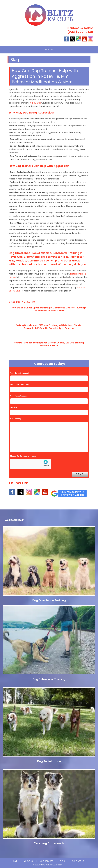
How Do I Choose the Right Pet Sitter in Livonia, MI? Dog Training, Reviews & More (49, 345)
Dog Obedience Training (49, 601)
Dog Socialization (49, 762)
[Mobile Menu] (49, 50)
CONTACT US (78, 861)
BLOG (62, 861)
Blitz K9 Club (35, 103)
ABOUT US (29, 861)
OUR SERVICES (47, 861)
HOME (15, 861)
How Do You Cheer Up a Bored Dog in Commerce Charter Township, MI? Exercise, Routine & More (49, 310)
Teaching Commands (49, 844)
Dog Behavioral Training (49, 679)
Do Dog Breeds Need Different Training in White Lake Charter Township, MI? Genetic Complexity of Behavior (49, 327)
